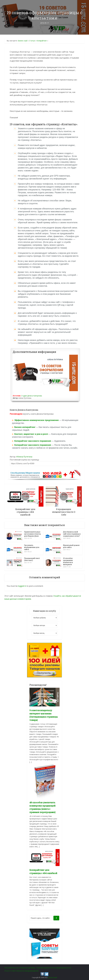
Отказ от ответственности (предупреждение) (21, 970)
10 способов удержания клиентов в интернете (68, 561)
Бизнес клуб (23, 41)
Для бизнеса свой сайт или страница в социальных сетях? (72, 534)
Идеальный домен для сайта (71, 546)
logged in (22, 585)
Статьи (32, 41)
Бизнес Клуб (52, 977)
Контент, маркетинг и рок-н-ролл (31, 434)
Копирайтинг (42, 41)
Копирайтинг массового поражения (33, 441)
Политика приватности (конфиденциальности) (54, 967)
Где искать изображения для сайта (32, 547)
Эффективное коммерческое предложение (37, 420)
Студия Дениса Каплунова (32, 396)
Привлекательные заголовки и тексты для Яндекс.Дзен (33, 534)
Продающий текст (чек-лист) (32, 559)
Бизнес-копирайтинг (25, 427)
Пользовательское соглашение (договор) (20, 967)
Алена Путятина (25, 457)
